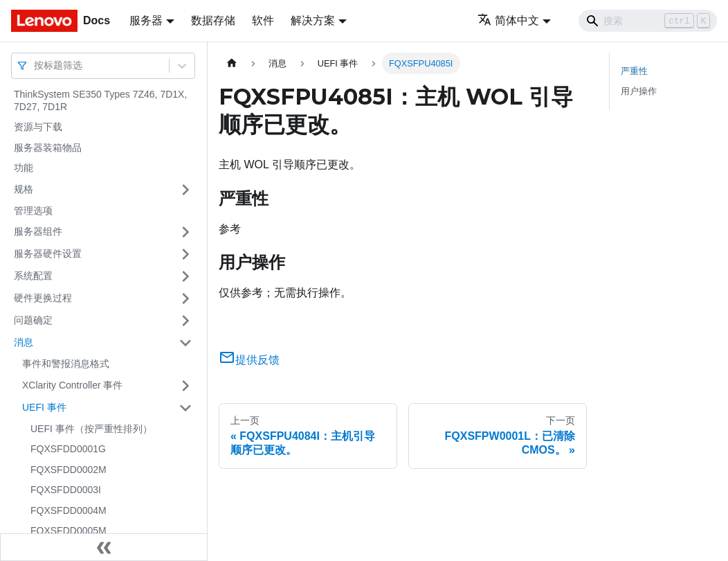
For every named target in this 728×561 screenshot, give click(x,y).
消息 (24, 342)
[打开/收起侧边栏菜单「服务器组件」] (185, 232)
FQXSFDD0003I (66, 490)
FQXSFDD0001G (68, 449)
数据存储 (213, 20)
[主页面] (232, 63)
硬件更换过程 (43, 298)
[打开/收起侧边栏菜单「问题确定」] (185, 321)
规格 (24, 189)
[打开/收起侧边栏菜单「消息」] (185, 343)
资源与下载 (38, 127)
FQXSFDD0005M (69, 531)
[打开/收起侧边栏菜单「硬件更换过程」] (185, 299)
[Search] (648, 21)
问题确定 (33, 320)
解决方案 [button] (313, 20)
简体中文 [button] (508, 20)
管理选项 (33, 211)
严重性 (634, 71)
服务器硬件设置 (48, 253)
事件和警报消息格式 (66, 364)
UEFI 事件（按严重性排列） (91, 429)
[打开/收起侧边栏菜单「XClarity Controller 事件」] (185, 386)
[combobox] (35, 65)
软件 (263, 20)
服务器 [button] (146, 20)
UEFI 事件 (44, 407)
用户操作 (639, 91)
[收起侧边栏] (104, 547)
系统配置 (33, 276)
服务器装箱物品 (48, 148)
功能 (24, 168)
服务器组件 (38, 231)
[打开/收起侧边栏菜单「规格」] (185, 190)
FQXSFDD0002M (69, 470)
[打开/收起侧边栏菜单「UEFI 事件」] (185, 408)
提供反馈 (249, 360)
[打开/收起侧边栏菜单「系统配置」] (185, 276)
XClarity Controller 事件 (72, 385)
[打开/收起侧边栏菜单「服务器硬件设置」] (185, 254)
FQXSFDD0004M (69, 510)
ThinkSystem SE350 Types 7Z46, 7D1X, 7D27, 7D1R (100, 100)
